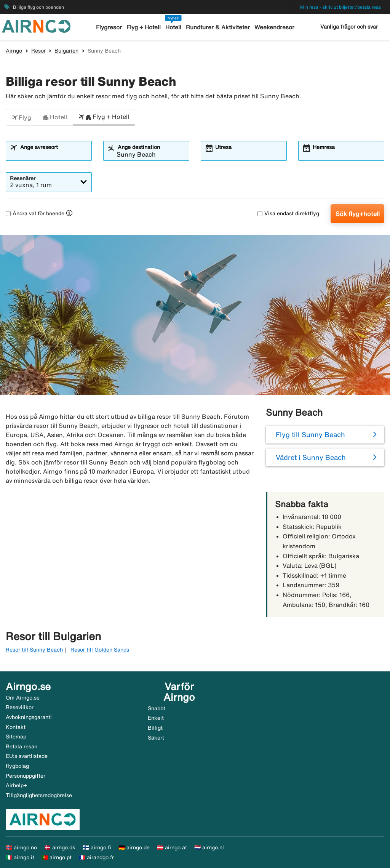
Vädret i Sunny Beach (311, 457)
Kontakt (16, 727)
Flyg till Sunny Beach (310, 434)
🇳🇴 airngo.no (21, 847)
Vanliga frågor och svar (349, 27)
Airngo (14, 51)
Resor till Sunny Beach (34, 650)
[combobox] (53, 154)
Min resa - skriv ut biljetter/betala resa (340, 7)
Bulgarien (66, 51)
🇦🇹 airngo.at (172, 847)
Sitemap (16, 737)
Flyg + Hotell (144, 27)
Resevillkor (20, 707)
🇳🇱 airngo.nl (209, 847)
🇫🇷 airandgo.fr (96, 857)
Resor (38, 51)
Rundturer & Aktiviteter (218, 27)
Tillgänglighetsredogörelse (39, 795)
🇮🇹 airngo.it (20, 857)
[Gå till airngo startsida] (36, 26)
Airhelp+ (16, 785)
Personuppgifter (26, 776)
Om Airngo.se (23, 698)
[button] (22, 117)
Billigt (155, 728)
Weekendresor (274, 27)
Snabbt (157, 708)
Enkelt (156, 718)
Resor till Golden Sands (100, 650)
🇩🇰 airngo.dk (60, 847)
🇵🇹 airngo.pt (57, 857)
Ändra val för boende (35, 213)
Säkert (156, 738)
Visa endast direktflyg (288, 213)
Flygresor (109, 27)
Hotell (174, 27)
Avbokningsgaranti (29, 717)
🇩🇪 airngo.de (134, 847)
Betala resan (22, 746)
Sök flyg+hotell (358, 214)
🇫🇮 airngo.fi (97, 847)
